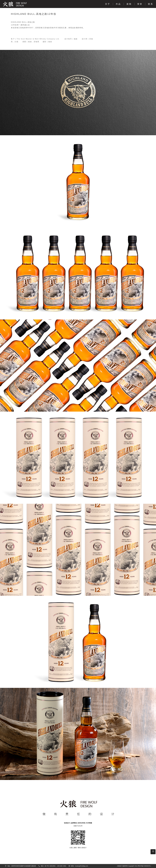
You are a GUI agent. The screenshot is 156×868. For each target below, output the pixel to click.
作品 (118, 4)
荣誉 (140, 4)
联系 (151, 4)
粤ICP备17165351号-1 (145, 866)
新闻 (129, 4)
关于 (108, 4)
